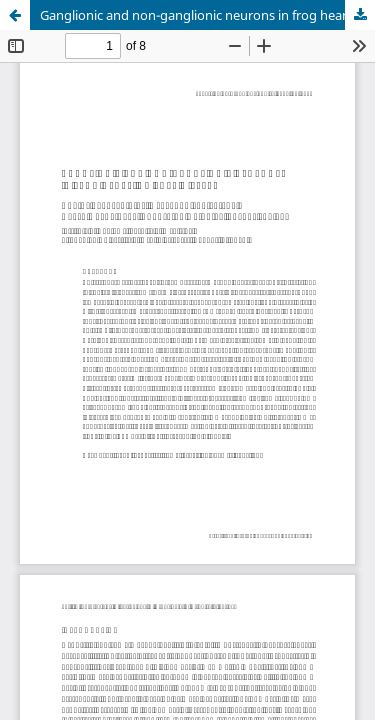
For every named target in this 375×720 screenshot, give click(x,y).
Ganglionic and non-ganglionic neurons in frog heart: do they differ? (207, 15)
